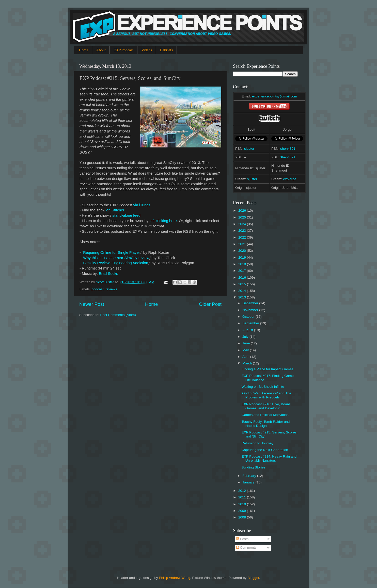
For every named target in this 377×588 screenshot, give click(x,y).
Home (84, 50)
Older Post (210, 304)
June (247, 343)
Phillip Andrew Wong (175, 578)
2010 (243, 504)
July (246, 337)
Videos (147, 50)
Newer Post (92, 304)
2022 (243, 237)
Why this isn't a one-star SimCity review (116, 258)
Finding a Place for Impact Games (268, 369)
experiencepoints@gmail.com (274, 96)
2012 (243, 491)
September (251, 323)
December (251, 303)
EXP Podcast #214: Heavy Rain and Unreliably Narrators (269, 458)
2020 (243, 251)
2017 (243, 271)
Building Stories (254, 467)
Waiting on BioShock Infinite (263, 387)
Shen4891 (288, 157)
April (246, 357)
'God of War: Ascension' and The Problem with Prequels (266, 395)
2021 (243, 244)
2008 (243, 517)
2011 (243, 497)
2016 (243, 278)
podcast (97, 289)
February (250, 476)
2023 (243, 231)
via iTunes (142, 205)
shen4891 (288, 149)
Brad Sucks (108, 274)
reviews (111, 289)
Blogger (253, 578)
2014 (243, 291)
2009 (243, 511)
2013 (243, 297)
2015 (243, 284)
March (248, 363)
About (101, 50)
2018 (243, 264)
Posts (242, 539)
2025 (243, 217)
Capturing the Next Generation (265, 450)
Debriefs (166, 50)
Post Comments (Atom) (118, 315)
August (248, 330)
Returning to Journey (257, 443)
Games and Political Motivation (265, 415)
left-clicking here (163, 221)
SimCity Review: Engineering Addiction (116, 263)
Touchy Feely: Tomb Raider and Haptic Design (266, 424)
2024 (243, 224)
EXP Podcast (123, 50)
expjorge (290, 179)
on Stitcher (115, 210)
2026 (243, 211)
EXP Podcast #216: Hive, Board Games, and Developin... (266, 406)
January (249, 482)
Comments (246, 548)
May (246, 350)
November (251, 310)
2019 (243, 257)
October (249, 317)
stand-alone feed (126, 215)
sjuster (249, 149)
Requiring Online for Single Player (111, 253)
